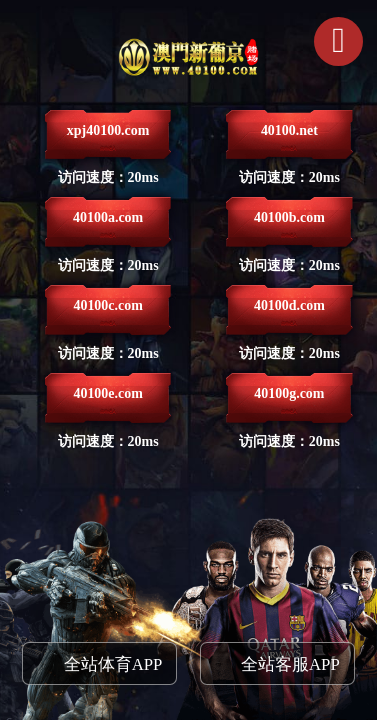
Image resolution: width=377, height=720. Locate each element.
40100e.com (108, 401)
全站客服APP (290, 664)
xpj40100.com (108, 138)
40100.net (289, 138)
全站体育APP (113, 664)
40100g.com (289, 401)
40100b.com (289, 225)
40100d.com (289, 313)
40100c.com (108, 313)
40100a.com (108, 225)
